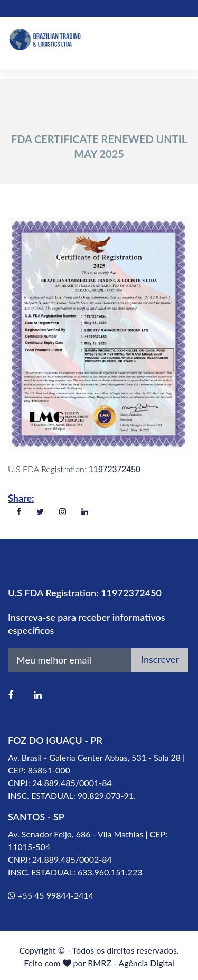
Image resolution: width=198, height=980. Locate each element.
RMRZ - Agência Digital (131, 963)
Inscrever (160, 659)
